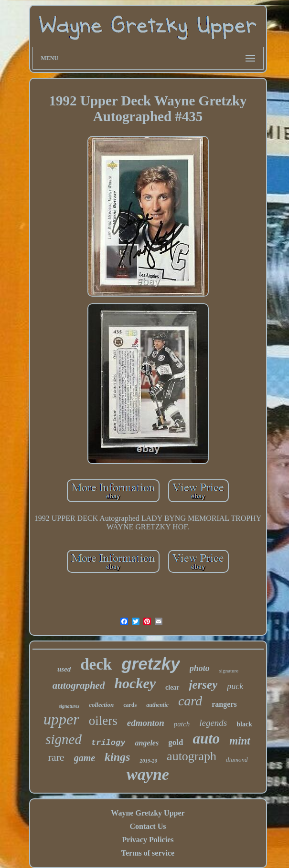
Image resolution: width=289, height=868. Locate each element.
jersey (203, 685)
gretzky (151, 664)
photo (200, 668)
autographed (79, 685)
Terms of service (148, 853)
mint (240, 741)
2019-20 (148, 761)
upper (61, 719)
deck (96, 664)
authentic (157, 705)
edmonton (146, 723)
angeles (147, 743)
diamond (237, 759)
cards (130, 705)
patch (182, 724)
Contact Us (148, 826)
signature (229, 671)
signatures (69, 706)
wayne (148, 774)
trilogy (108, 743)
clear (172, 687)
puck (235, 686)
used (64, 669)
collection (101, 705)
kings (117, 757)
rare (56, 757)
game (85, 758)
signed (64, 739)
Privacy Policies (148, 840)
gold (176, 742)
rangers (224, 704)
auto (206, 739)
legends (213, 723)
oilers (103, 721)
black (244, 724)
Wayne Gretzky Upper (148, 813)
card (190, 701)
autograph (192, 756)
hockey (135, 683)
